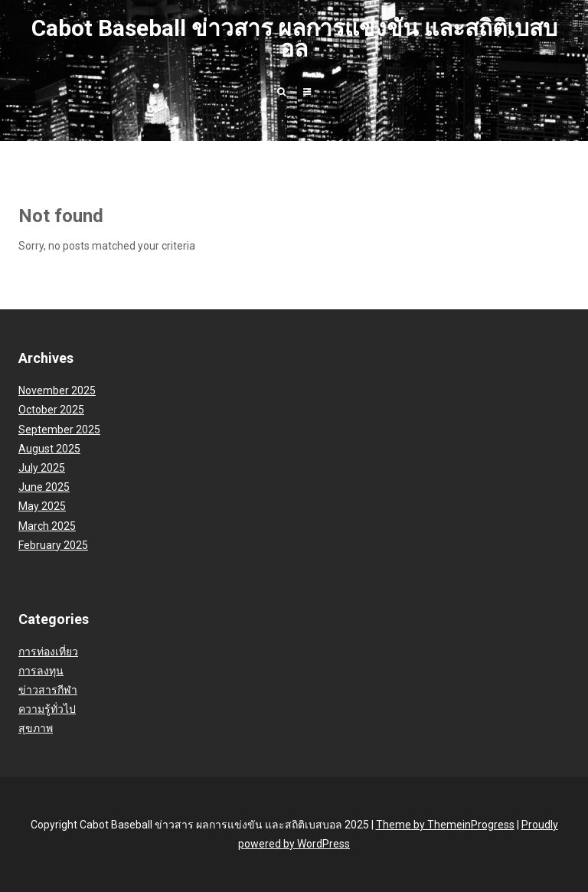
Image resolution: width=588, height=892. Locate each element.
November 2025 (57, 390)
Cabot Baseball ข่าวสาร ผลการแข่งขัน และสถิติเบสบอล (294, 38)
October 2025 (51, 410)
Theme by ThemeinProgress (445, 825)
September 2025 (59, 430)
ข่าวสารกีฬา (48, 690)
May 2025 (42, 506)
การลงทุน (41, 671)
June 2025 (44, 487)
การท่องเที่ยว (48, 652)
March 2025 (47, 526)
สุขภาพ (36, 728)
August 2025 (49, 449)
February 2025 (53, 545)
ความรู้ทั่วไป (47, 709)
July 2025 (42, 468)
